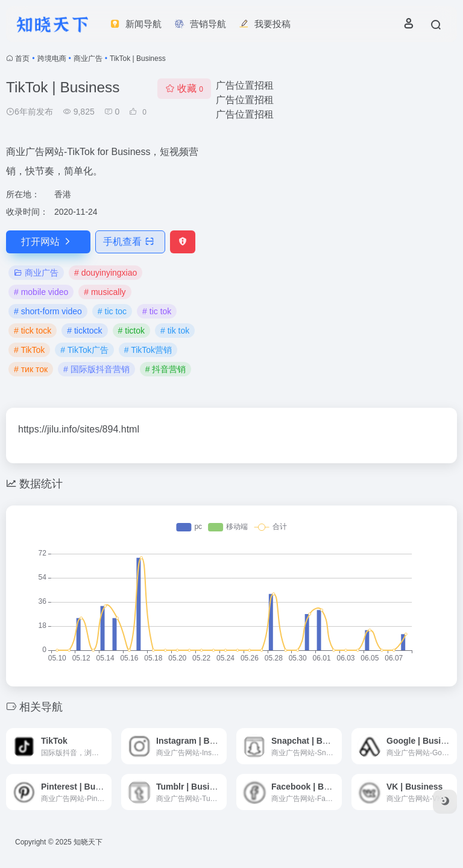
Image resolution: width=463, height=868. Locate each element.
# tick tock (33, 331)
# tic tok (157, 311)
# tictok (131, 331)
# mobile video (41, 292)
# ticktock (84, 331)
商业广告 (88, 59)
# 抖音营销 (166, 369)
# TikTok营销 (148, 350)
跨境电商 (52, 59)
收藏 (184, 88)
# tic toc (112, 311)
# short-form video (48, 311)
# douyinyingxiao (106, 273)
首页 (22, 59)
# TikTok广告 (84, 350)
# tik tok (175, 331)
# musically (105, 292)
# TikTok (29, 350)
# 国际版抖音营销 (96, 369)
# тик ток (31, 369)
